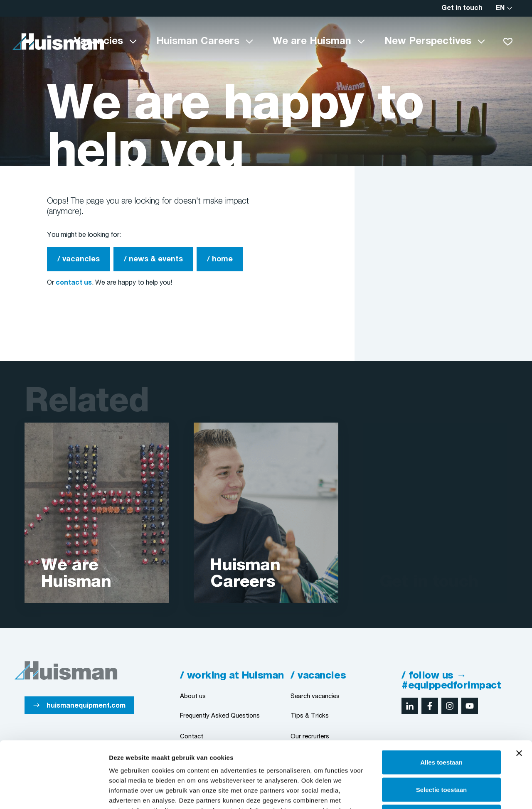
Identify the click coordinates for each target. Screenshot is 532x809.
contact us (74, 283)
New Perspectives (428, 42)
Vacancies (99, 42)
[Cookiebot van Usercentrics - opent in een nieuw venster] (54, 793)
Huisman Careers (198, 42)
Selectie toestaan (442, 727)
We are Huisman (312, 42)
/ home (220, 259)
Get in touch (462, 8)
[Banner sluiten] (519, 691)
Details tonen (449, 793)
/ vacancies (79, 259)
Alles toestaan (441, 700)
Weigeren (441, 754)
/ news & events (153, 259)
